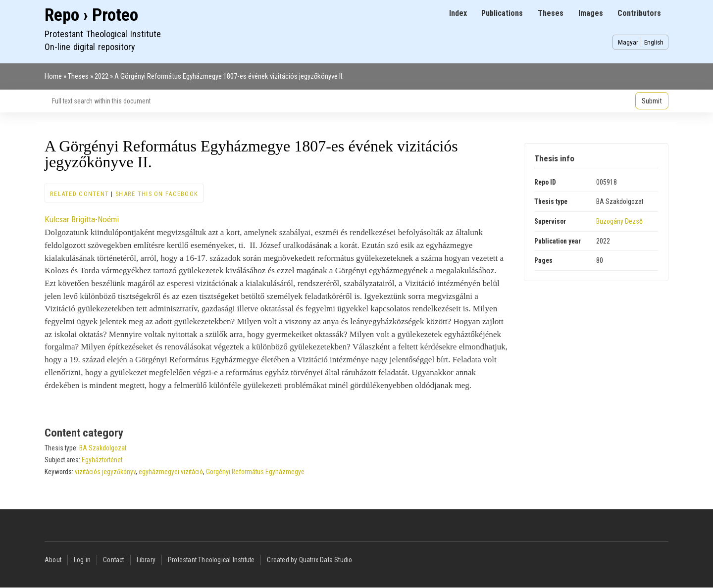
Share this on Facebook (157, 194)
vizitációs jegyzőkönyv (105, 472)
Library (146, 560)
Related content (79, 194)
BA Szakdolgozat (103, 448)
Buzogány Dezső (619, 221)
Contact (113, 560)
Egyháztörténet (102, 460)
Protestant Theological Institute (211, 560)
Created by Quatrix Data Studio (309, 560)
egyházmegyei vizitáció (171, 472)
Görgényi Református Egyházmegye (255, 472)
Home (53, 76)
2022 (102, 76)
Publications (502, 13)
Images (591, 13)
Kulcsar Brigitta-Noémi (82, 219)
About (53, 560)
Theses (551, 13)
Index (458, 13)
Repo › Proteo (91, 15)
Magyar (628, 42)
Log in (82, 560)
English (654, 42)
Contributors (639, 13)
